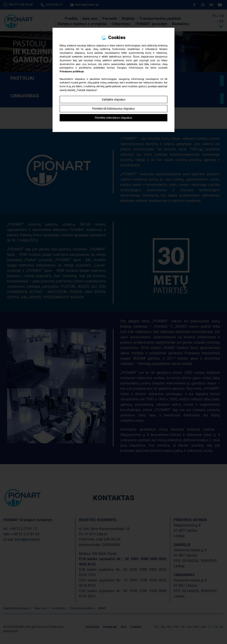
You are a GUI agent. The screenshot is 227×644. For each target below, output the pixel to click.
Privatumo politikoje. (72, 72)
